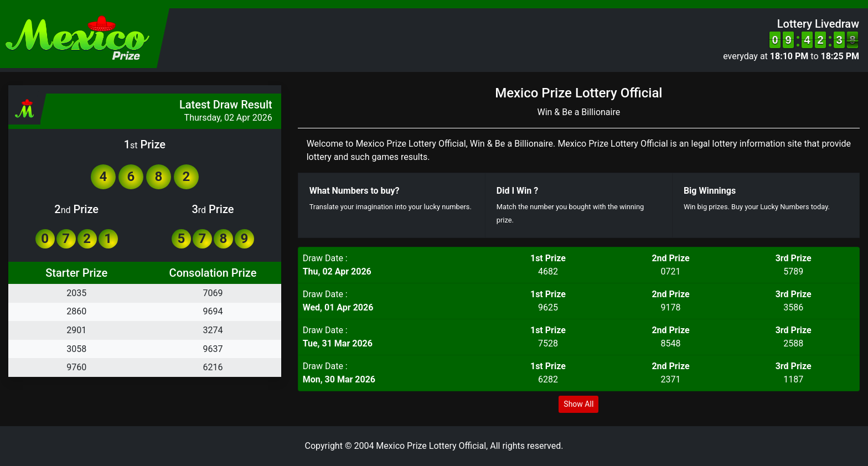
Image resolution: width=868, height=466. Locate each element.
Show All (578, 404)
